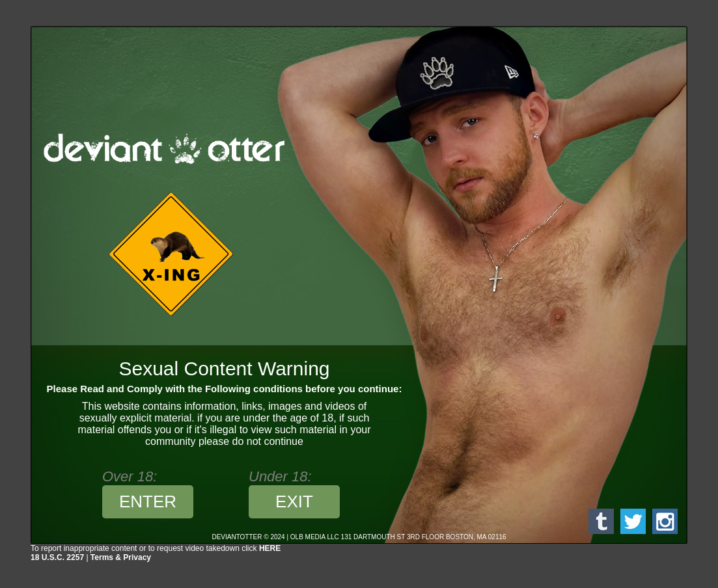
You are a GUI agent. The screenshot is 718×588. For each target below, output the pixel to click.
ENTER (148, 501)
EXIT (294, 501)
